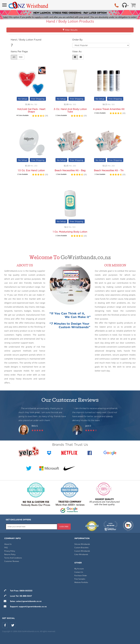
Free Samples (80, 579)
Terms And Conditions (13, 558)
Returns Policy (10, 554)
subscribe (64, 527)
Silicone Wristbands (82, 544)
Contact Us (79, 572)
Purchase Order (81, 575)
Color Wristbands (81, 554)
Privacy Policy (10, 551)
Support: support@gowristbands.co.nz (24, 607)
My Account (79, 569)
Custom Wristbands (82, 551)
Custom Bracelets (81, 548)
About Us (8, 544)
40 (14, 57)
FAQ (6, 548)
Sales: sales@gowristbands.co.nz (22, 601)
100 (21, 57)
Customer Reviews (12, 561)
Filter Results (70, 30)
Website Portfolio (81, 582)
